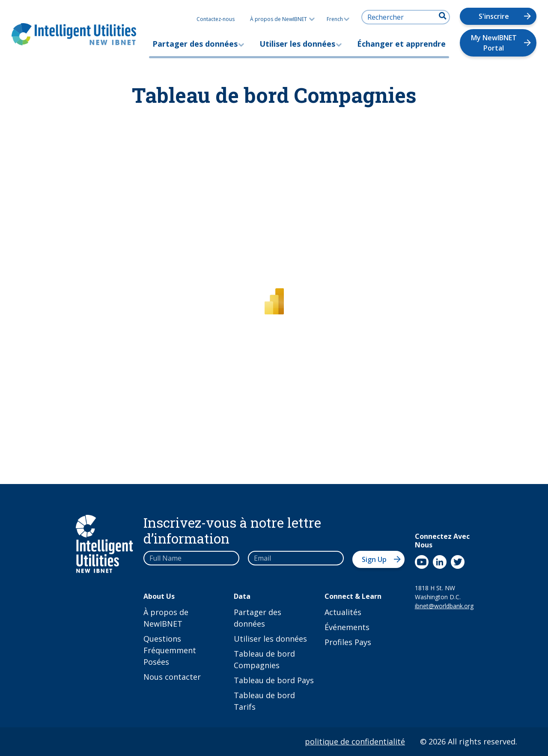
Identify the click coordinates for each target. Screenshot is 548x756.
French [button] (338, 19)
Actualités (343, 612)
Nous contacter (172, 677)
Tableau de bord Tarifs (264, 701)
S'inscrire (494, 16)
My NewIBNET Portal (494, 43)
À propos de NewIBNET (278, 19)
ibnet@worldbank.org (444, 606)
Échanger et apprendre (401, 44)
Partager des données (195, 44)
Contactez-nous (216, 19)
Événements (347, 627)
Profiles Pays (348, 642)
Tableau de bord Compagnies (264, 659)
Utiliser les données (297, 44)
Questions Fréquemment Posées (170, 650)
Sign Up (374, 559)
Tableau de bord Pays (274, 680)
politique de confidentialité (355, 741)
